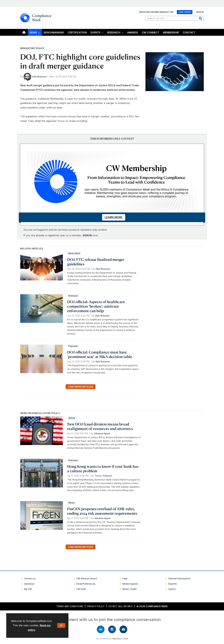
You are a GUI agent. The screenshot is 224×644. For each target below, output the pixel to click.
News (71, 503)
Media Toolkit (129, 589)
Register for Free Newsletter (156, 12)
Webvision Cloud (120, 639)
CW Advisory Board (87, 578)
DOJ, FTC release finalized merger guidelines (96, 262)
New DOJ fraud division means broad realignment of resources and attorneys (100, 426)
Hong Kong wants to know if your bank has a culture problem (103, 469)
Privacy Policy (96, 606)
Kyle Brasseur (40, 77)
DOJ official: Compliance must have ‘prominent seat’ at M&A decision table (100, 354)
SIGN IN (87, 235)
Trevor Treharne (103, 476)
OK (61, 625)
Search (201, 18)
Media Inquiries (130, 584)
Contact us (30, 578)
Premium (73, 296)
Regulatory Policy (32, 48)
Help (125, 578)
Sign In (200, 12)
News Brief (74, 253)
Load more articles (81, 387)
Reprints (173, 584)
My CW (28, 589)
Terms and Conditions (70, 606)
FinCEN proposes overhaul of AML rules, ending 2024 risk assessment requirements (102, 511)
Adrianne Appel (102, 433)
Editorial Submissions (179, 578)
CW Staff (81, 589)
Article (72, 418)
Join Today (185, 12)
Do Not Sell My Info (121, 606)
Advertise (29, 584)
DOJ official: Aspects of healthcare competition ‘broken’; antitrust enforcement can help (96, 306)
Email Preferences (86, 584)
